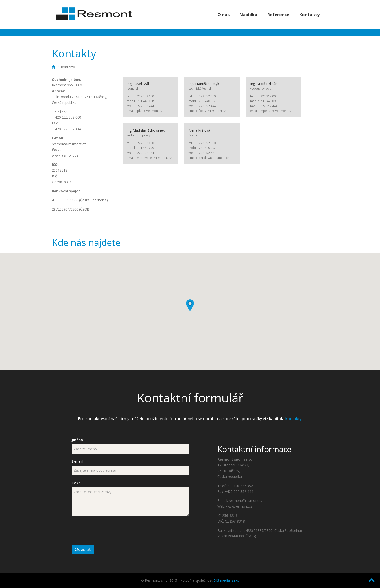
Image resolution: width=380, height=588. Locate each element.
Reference (278, 15)
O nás (223, 15)
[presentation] (109, 530)
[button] (190, 305)
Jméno (77, 440)
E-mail (77, 461)
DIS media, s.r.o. (226, 580)
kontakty (293, 418)
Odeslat (83, 549)
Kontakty (309, 15)
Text (76, 483)
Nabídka (248, 15)
